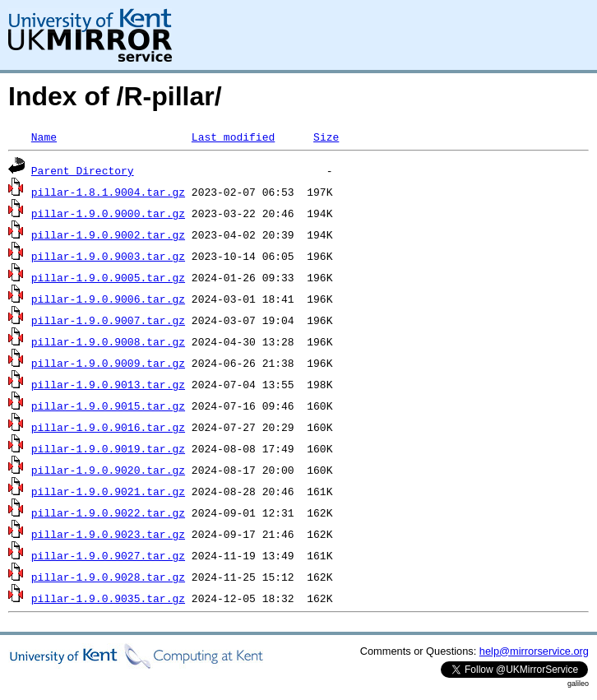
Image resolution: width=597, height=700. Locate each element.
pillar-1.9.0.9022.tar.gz (108, 512)
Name (44, 137)
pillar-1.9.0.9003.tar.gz (108, 256)
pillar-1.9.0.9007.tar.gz (108, 320)
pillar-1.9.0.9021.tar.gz (108, 491)
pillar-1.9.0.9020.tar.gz (108, 470)
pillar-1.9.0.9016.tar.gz (108, 427)
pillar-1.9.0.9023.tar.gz (108, 534)
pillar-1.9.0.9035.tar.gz (108, 598)
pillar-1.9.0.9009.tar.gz (108, 363)
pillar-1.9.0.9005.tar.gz (108, 277)
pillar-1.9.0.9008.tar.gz (108, 341)
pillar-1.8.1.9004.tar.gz (108, 192)
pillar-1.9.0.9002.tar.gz (108, 234)
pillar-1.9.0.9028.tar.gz (108, 577)
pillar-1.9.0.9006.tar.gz (108, 299)
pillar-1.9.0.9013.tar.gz (108, 384)
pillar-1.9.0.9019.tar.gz (108, 448)
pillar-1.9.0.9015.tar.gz (108, 406)
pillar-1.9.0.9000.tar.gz (108, 213)
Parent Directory (83, 170)
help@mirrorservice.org (534, 651)
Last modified (233, 137)
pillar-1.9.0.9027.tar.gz (108, 555)
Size (326, 137)
